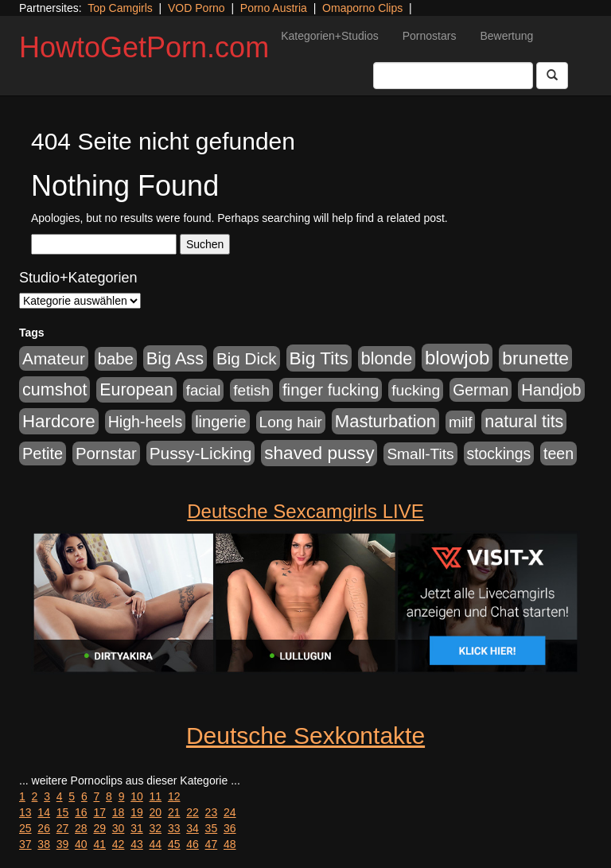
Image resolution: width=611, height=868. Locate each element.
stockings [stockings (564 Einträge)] (499, 453)
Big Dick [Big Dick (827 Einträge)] (247, 358)
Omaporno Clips (362, 8)
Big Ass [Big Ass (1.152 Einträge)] (175, 358)
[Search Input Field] (453, 76)
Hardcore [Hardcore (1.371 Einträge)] (59, 421)
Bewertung (506, 36)
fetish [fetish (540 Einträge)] (251, 390)
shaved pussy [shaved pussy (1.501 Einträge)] (319, 453)
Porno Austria (274, 8)
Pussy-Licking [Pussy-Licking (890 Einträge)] (201, 453)
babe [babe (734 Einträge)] (116, 359)
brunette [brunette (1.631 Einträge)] (535, 358)
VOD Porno (197, 8)
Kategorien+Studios (330, 36)
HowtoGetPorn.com (144, 47)
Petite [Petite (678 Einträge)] (43, 453)
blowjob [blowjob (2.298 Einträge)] (457, 358)
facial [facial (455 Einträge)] (204, 390)
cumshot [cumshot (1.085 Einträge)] (54, 389)
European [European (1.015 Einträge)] (136, 390)
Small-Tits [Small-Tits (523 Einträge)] (420, 454)
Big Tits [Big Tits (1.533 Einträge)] (319, 358)
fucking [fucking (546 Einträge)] (416, 390)
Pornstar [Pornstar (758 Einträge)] (106, 453)
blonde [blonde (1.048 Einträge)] (387, 359)
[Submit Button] (552, 76)
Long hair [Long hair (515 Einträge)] (291, 422)
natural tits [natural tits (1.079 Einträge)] (524, 422)
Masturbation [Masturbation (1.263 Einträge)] (385, 421)
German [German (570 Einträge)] (481, 390)
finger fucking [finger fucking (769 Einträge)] (331, 390)
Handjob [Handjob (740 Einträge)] (551, 390)
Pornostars (430, 36)
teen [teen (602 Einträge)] (558, 453)
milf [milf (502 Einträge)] (461, 422)
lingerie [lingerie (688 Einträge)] (221, 422)
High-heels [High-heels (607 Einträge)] (146, 422)
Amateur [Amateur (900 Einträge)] (54, 358)
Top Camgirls (120, 8)
